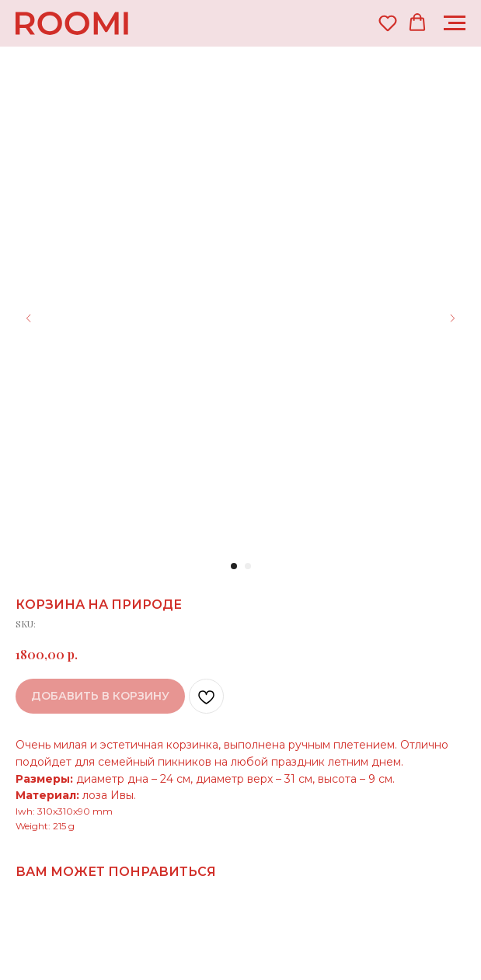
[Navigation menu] (455, 23)
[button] (388, 23)
